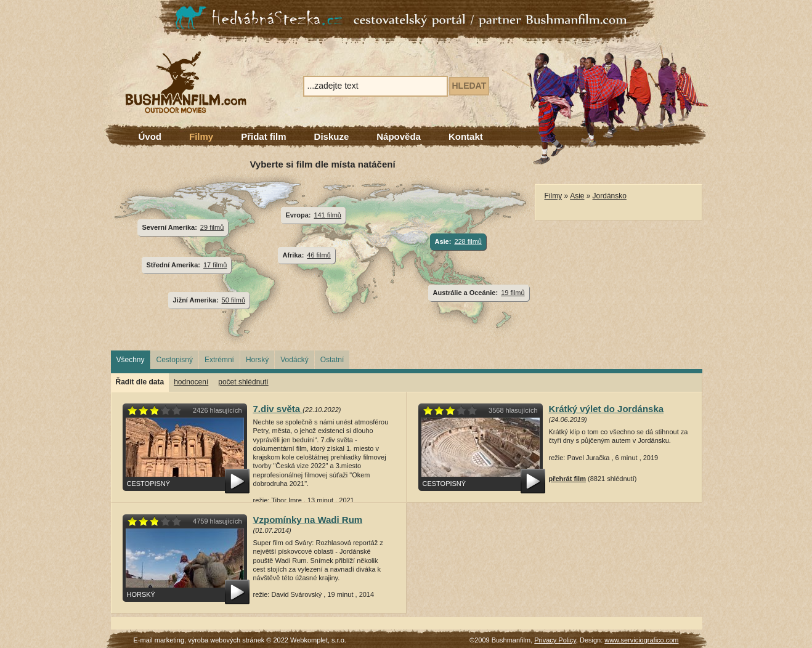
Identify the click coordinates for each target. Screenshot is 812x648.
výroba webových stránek (226, 640)
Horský (257, 360)
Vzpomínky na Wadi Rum (308, 520)
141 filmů (327, 215)
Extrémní (219, 360)
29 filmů (212, 227)
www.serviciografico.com (641, 640)
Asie (577, 196)
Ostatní (332, 360)
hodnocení (191, 382)
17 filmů (215, 265)
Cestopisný (175, 360)
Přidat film (263, 136)
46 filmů (319, 255)
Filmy (201, 136)
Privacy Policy (555, 640)
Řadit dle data (140, 382)
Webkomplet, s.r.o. (318, 640)
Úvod (150, 136)
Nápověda (399, 136)
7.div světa (278, 409)
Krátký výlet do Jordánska (607, 409)
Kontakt (466, 136)
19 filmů (513, 293)
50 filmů (233, 300)
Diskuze (332, 136)
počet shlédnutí (243, 382)
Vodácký (294, 360)
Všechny (131, 360)
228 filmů (468, 241)
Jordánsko (610, 196)
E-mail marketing (159, 640)
